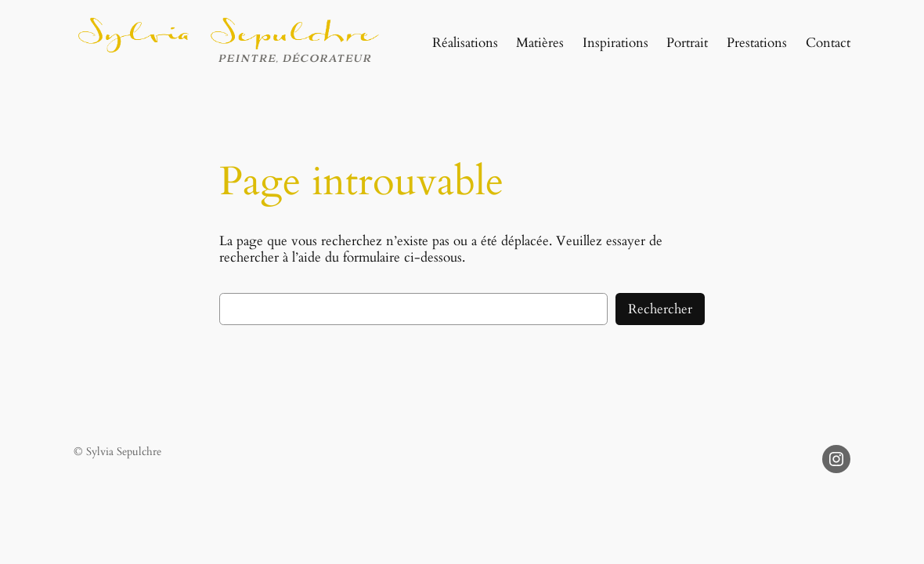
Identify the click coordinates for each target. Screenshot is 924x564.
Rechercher (660, 309)
